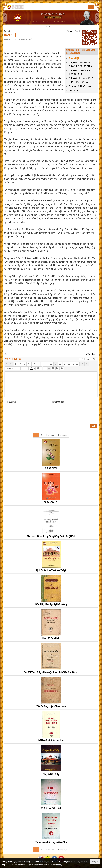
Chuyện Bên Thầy (51, 774)
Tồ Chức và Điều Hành (51, 808)
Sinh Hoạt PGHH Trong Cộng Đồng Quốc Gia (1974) (51, 536)
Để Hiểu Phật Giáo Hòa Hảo (51, 740)
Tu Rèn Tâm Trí (51, 502)
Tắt (82, 359)
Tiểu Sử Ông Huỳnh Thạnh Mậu (51, 706)
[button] (91, 7)
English (96, 2)
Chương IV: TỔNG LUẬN (80, 86)
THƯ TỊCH (74, 90)
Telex (88, 359)
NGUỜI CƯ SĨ (51, 468)
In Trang (5, 354)
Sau (77, 31)
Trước (70, 31)
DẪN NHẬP (74, 58)
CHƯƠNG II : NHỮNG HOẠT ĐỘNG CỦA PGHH (81, 72)
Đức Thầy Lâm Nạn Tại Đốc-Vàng (51, 604)
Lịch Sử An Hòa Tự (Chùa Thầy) (51, 570)
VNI (94, 359)
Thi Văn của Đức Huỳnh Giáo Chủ (51, 842)
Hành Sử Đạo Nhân (51, 638)
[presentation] (25, 416)
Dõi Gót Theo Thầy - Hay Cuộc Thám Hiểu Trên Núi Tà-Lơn (51, 672)
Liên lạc (87, 2)
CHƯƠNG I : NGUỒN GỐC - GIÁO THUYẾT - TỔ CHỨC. (81, 64)
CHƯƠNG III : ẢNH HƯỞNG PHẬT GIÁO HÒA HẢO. (81, 80)
